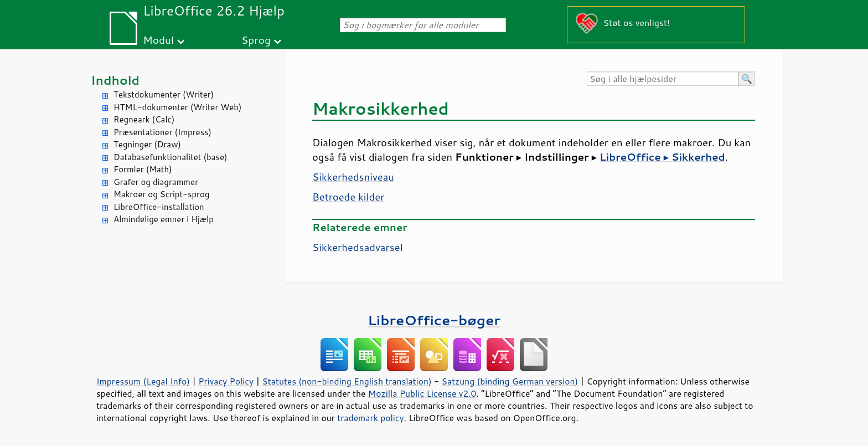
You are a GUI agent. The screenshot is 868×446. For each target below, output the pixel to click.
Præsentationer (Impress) (162, 132)
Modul (158, 40)
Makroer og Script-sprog (161, 194)
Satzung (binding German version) (510, 381)
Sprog (256, 40)
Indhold (115, 80)
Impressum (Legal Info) (143, 381)
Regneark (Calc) (144, 119)
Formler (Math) (143, 169)
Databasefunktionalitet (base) (170, 157)
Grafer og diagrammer (156, 182)
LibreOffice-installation (159, 207)
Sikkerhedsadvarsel (358, 247)
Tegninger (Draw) (147, 144)
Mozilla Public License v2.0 (422, 393)
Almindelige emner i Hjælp (164, 219)
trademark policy (370, 418)
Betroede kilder (348, 197)
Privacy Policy (226, 381)
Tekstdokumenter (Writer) (164, 94)
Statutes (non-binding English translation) (347, 381)
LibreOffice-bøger (434, 320)
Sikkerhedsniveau (353, 177)
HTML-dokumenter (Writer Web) (177, 107)
